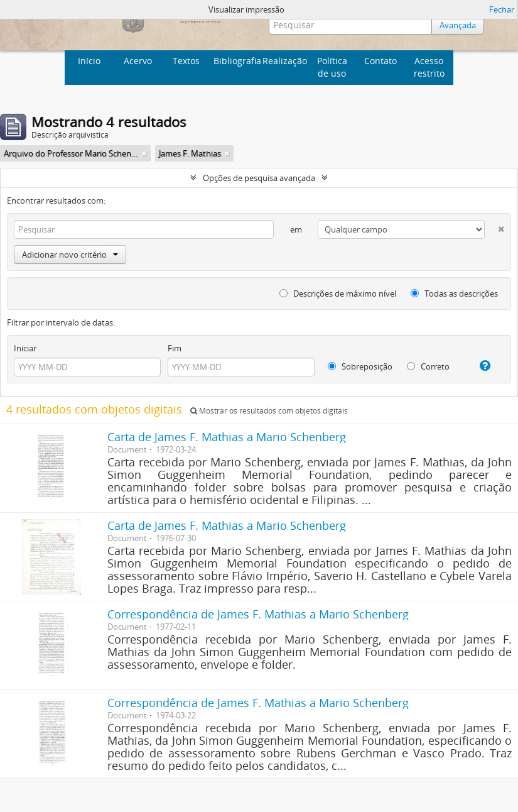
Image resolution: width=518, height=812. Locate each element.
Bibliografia (236, 61)
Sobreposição (360, 366)
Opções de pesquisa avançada (259, 178)
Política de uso (332, 67)
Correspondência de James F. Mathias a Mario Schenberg (258, 614)
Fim (175, 348)
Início (89, 61)
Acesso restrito (429, 67)
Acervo (138, 61)
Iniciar (25, 348)
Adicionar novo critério (70, 255)
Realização (285, 61)
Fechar (502, 9)
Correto (428, 366)
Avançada (458, 25)
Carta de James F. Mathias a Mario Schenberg (227, 437)
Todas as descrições (454, 294)
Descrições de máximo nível (338, 294)
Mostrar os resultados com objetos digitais (269, 411)
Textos (186, 61)
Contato (380, 61)
